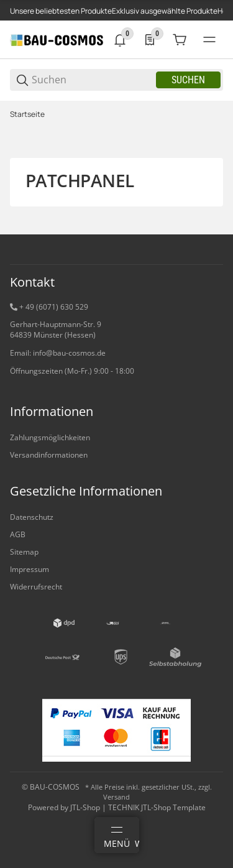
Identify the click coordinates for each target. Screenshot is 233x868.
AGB (18, 534)
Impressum (30, 569)
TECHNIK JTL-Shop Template (157, 807)
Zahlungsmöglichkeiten (50, 437)
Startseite (27, 114)
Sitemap (24, 552)
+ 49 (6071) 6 (42, 307)
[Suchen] (93, 80)
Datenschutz (32, 517)
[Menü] (117, 835)
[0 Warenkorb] (180, 40)
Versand (116, 797)
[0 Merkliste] (150, 40)
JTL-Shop (86, 807)
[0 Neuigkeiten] (120, 40)
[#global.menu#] (209, 40)
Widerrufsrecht (36, 587)
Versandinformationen (49, 455)
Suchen (188, 80)
